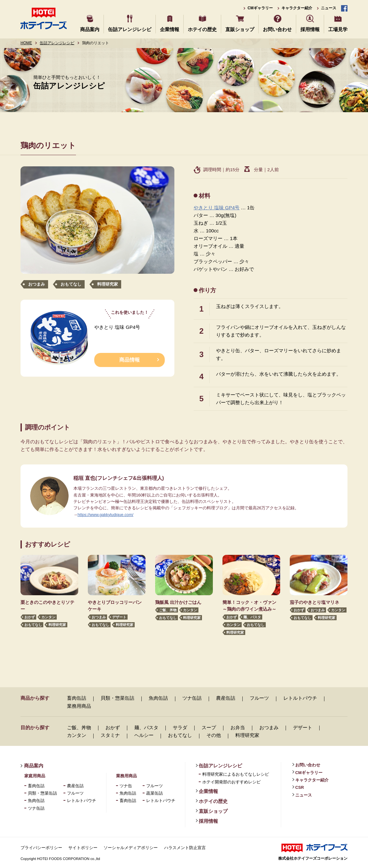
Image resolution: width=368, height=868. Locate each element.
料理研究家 (108, 284)
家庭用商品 (35, 776)
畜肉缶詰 (77, 698)
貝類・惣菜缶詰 (117, 698)
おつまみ (37, 284)
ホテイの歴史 (202, 29)
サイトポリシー (83, 848)
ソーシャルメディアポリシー (131, 848)
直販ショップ (240, 29)
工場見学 (338, 29)
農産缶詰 (226, 698)
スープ (209, 727)
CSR (300, 787)
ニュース (329, 8)
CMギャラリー (260, 8)
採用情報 (310, 29)
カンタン (48, 617)
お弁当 (238, 727)
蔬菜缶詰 (155, 793)
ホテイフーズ (44, 18)
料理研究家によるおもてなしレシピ (236, 774)
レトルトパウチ (300, 698)
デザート (119, 617)
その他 (214, 735)
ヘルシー (144, 735)
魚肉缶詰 (158, 698)
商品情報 (130, 360)
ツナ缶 (126, 786)
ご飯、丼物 (168, 610)
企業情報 (170, 29)
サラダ (180, 727)
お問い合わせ (277, 29)
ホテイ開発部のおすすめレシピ (231, 782)
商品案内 (90, 29)
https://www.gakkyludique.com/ (105, 515)
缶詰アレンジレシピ (130, 29)
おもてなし (71, 284)
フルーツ (259, 698)
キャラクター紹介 (297, 8)
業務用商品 (79, 706)
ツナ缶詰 (192, 698)
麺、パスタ (252, 617)
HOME (26, 43)
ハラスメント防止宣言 (185, 848)
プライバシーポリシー (41, 848)
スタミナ (110, 735)
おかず (30, 617)
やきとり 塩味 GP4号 (217, 208)
